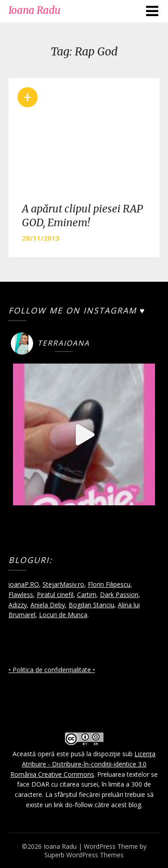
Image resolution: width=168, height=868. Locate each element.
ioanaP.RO (24, 584)
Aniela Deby (48, 605)
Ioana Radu (34, 10)
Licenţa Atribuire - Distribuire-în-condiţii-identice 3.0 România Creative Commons (83, 764)
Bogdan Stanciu (91, 605)
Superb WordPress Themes (84, 855)
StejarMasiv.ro (63, 584)
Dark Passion (119, 595)
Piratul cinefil (55, 595)
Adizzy (18, 605)
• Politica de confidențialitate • (52, 670)
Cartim (87, 595)
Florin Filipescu (109, 584)
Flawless (21, 595)
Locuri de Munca (63, 615)
